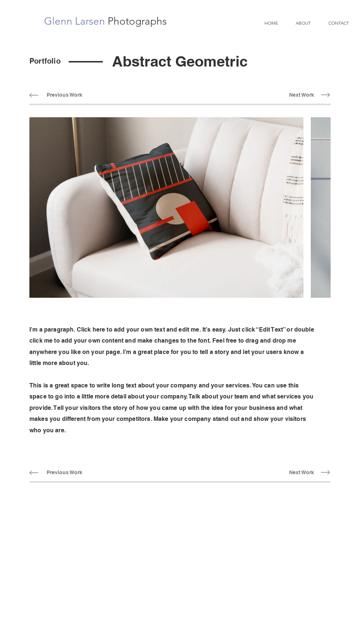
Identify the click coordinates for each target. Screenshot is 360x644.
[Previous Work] (64, 95)
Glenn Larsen (76, 21)
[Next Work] (301, 95)
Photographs (137, 21)
